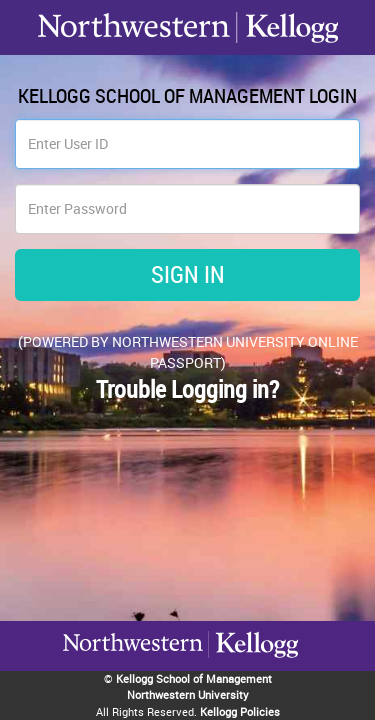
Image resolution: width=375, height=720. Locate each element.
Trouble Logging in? (187, 389)
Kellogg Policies (240, 711)
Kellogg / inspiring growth (133, 670)
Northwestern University (253, 668)
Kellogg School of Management (194, 678)
